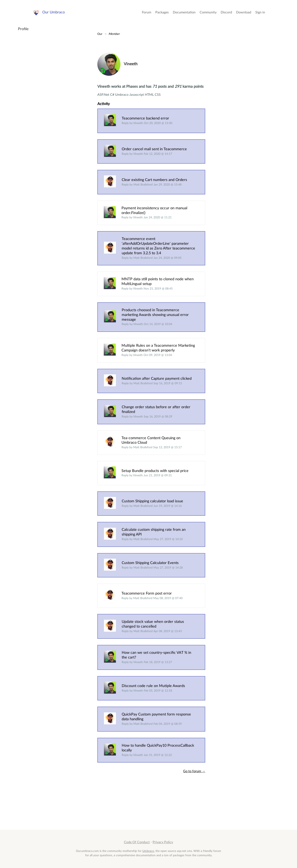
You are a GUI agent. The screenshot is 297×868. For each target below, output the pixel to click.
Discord (226, 12)
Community (208, 12)
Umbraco (148, 851)
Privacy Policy (163, 842)
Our (100, 34)
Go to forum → (194, 771)
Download (244, 12)
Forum (147, 12)
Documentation (184, 12)
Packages (162, 12)
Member (114, 34)
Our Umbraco (54, 12)
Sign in (260, 12)
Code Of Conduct (137, 842)
